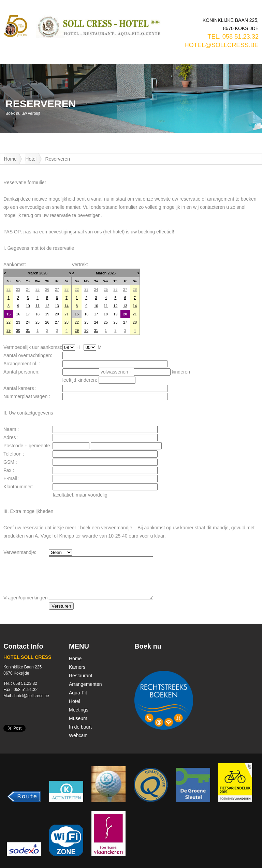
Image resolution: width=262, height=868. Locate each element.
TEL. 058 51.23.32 (233, 37)
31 (28, 330)
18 (38, 314)
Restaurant (81, 676)
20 (57, 314)
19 (47, 314)
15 (9, 314)
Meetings (79, 710)
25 (38, 289)
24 (28, 289)
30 (18, 330)
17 (28, 314)
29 (9, 330)
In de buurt (80, 727)
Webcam (78, 735)
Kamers (77, 667)
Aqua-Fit (78, 693)
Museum (78, 718)
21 (67, 314)
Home (10, 159)
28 (67, 289)
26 (47, 289)
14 (67, 306)
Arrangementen (85, 684)
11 (38, 306)
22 (9, 289)
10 (28, 306)
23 (18, 289)
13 (57, 306)
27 (57, 289)
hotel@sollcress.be (221, 45)
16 (18, 314)
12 (47, 306)
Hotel (31, 159)
